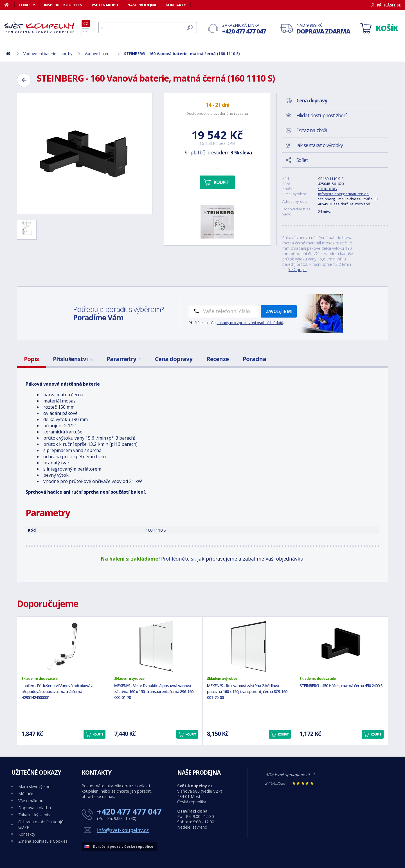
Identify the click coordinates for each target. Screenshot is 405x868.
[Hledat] (148, 28)
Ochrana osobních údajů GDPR (41, 824)
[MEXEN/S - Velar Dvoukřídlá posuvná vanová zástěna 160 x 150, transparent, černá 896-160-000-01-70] (156, 646)
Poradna (254, 359)
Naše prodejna (142, 5)
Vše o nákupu (105, 5)
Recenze (218, 359)
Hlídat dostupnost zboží (321, 115)
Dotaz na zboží (312, 130)
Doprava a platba (35, 808)
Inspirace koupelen (63, 5)
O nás (25, 5)
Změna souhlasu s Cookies (43, 841)
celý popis (298, 270)
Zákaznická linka (244, 29)
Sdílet (302, 160)
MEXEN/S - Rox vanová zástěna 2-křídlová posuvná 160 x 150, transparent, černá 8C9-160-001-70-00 (248, 692)
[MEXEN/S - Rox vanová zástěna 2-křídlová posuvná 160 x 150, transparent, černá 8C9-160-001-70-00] (249, 646)
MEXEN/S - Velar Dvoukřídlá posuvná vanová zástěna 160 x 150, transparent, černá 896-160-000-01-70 (154, 692)
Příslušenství (73, 359)
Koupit (221, 182)
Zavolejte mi (279, 311)
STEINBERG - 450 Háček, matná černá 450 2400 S (341, 686)
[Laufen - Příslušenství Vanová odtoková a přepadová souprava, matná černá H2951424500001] (63, 646)
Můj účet (27, 794)
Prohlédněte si (178, 559)
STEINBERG (328, 189)
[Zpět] (24, 80)
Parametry (124, 359)
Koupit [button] (98, 734)
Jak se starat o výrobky (320, 145)
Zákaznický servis (34, 815)
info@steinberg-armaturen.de (343, 194)
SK (85, 32)
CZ (86, 24)
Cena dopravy (174, 359)
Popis (31, 359)
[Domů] (9, 5)
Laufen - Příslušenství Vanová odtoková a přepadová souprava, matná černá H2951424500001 (57, 692)
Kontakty (176, 5)
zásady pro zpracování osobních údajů (250, 323)
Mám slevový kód (34, 787)
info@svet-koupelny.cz (123, 830)
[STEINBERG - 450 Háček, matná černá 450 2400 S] (342, 646)
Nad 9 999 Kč (323, 29)
